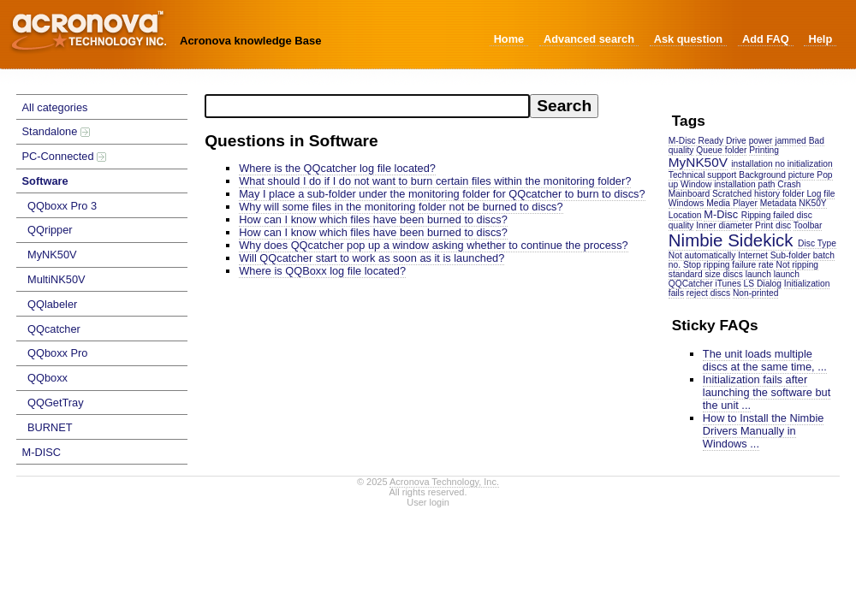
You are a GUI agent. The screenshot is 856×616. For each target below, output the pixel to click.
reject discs (708, 293)
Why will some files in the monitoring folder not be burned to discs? (401, 207)
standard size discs (706, 274)
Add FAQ (766, 39)
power (761, 141)
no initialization (803, 164)
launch (758, 274)
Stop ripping (707, 265)
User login (428, 502)
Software (45, 181)
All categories (55, 107)
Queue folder (721, 150)
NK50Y (812, 203)
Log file (820, 194)
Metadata (779, 203)
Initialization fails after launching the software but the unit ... (767, 392)
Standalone (56, 131)
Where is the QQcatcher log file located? (337, 168)
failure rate (752, 265)
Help (820, 39)
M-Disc (721, 214)
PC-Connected (65, 156)
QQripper (50, 230)
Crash (789, 184)
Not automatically (702, 255)
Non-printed (755, 293)
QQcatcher (54, 329)
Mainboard (689, 194)
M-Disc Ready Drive (707, 141)
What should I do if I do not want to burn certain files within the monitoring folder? (435, 181)
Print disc (773, 225)
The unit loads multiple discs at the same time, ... (765, 360)
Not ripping (798, 265)
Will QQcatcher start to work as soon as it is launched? (372, 258)
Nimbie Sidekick (731, 240)
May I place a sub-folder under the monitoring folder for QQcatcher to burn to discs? (442, 194)
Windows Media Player (713, 203)
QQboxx (48, 378)
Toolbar (808, 225)
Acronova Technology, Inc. (444, 482)
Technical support (703, 175)
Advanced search (589, 39)
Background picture (776, 175)
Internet (753, 255)
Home (509, 39)
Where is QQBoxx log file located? (322, 271)
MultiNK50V (56, 279)
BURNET (50, 427)
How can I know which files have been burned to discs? (373, 219)
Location (685, 215)
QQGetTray (56, 403)
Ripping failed (768, 215)
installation (752, 164)
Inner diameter (724, 225)
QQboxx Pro (57, 353)
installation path (744, 184)
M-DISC (42, 452)
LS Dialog (763, 284)
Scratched (732, 194)
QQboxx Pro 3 (62, 206)
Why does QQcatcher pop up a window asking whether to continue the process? (434, 245)
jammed (790, 141)
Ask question (688, 39)
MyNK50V (52, 255)
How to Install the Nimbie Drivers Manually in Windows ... (764, 431)
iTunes (728, 284)
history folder (779, 194)
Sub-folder (791, 255)
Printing (764, 150)
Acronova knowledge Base (250, 41)
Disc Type (817, 243)
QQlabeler (52, 304)
